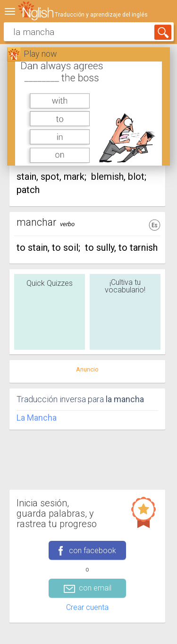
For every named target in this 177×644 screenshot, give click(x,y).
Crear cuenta (87, 607)
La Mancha (37, 418)
